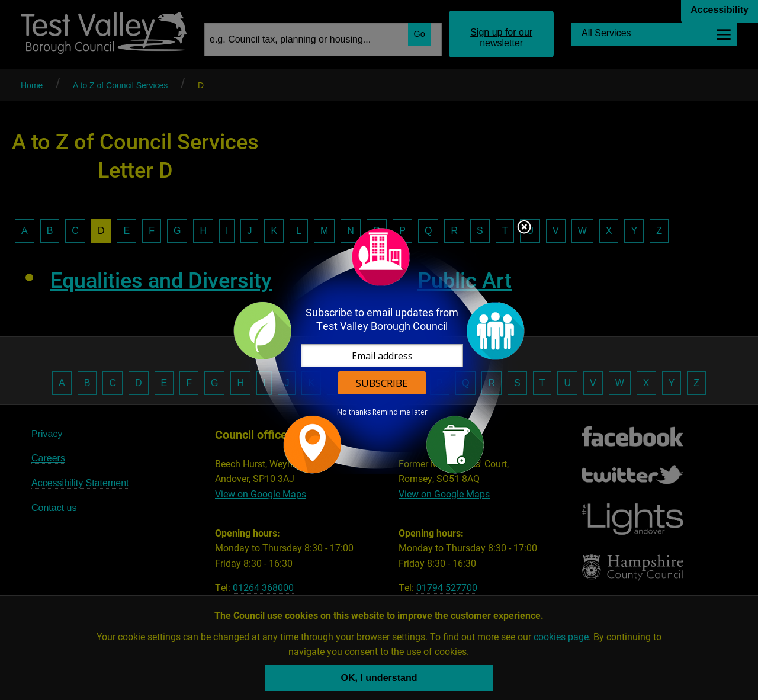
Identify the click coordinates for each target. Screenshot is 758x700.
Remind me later (400, 412)
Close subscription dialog (524, 228)
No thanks (354, 412)
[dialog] (379, 350)
